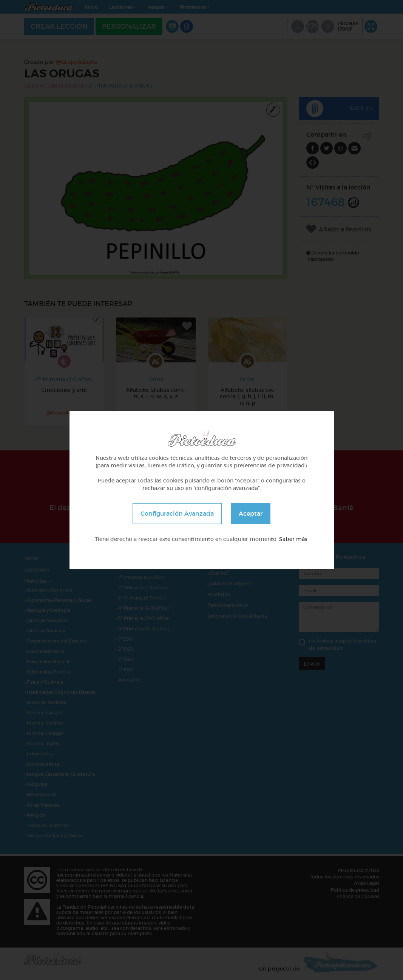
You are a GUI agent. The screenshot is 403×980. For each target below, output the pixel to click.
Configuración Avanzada (177, 513)
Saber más (293, 539)
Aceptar (251, 513)
